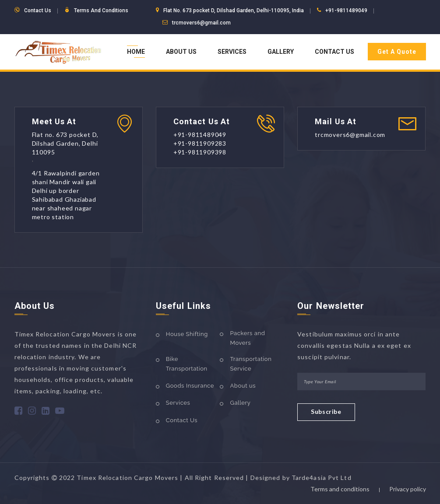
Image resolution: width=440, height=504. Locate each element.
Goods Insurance (190, 386)
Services (232, 52)
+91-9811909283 (200, 143)
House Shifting (187, 334)
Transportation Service (251, 364)
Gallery (281, 52)
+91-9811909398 (200, 152)
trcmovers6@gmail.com (201, 23)
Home (136, 52)
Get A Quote (397, 52)
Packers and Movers (247, 338)
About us (243, 386)
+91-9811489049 (346, 10)
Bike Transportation (187, 364)
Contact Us (334, 52)
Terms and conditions (340, 489)
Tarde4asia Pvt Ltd (322, 478)
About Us (181, 52)
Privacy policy (408, 489)
